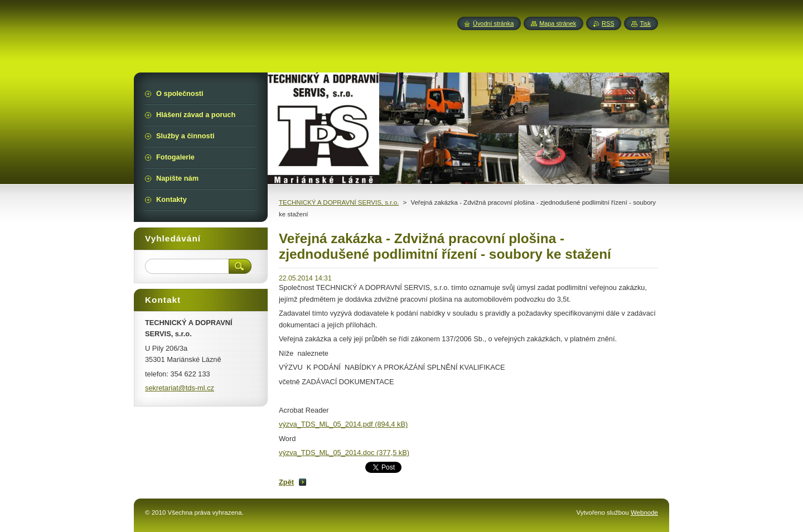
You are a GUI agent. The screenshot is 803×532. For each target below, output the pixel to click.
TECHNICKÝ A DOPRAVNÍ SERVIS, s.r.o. (339, 202)
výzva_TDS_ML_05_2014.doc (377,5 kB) (344, 453)
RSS (608, 23)
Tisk (645, 23)
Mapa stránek (558, 23)
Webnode (644, 512)
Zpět (286, 482)
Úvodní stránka (493, 23)
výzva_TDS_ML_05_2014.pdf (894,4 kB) (343, 424)
